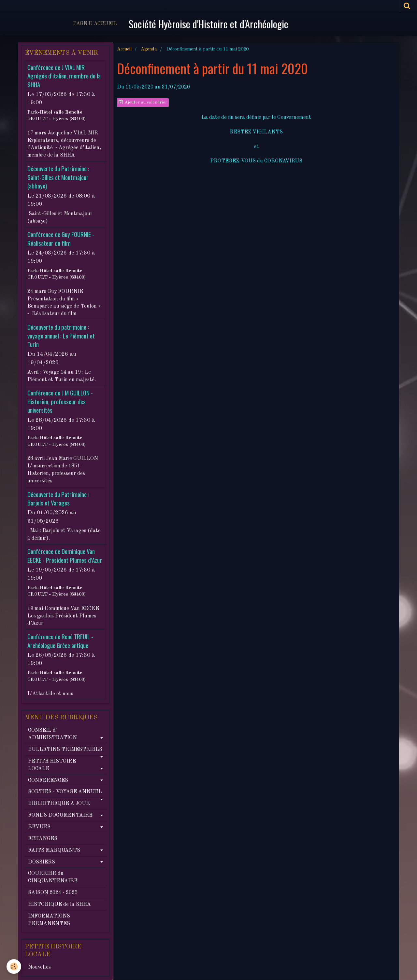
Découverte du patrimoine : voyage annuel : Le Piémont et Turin (61, 336)
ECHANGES (43, 839)
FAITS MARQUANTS (54, 850)
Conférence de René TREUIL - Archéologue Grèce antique (60, 641)
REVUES (39, 827)
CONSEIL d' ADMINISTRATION (52, 734)
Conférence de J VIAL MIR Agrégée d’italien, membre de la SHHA (64, 76)
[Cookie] (14, 966)
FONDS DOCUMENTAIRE (60, 815)
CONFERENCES (48, 780)
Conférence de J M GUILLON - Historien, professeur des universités (60, 402)
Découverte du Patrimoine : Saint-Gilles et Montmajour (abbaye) (58, 177)
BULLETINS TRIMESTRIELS (65, 750)
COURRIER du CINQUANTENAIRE (53, 877)
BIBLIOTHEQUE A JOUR (59, 804)
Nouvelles (39, 967)
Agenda (149, 49)
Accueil (124, 49)
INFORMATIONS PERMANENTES (49, 920)
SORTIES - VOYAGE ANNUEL (65, 792)
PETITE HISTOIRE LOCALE (52, 765)
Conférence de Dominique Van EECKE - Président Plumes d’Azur (65, 556)
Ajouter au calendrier (143, 102)
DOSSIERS (42, 862)
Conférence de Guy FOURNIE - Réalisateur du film (61, 239)
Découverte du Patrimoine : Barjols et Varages (58, 498)
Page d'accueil (95, 24)
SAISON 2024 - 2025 (53, 893)
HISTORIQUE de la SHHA (59, 904)
